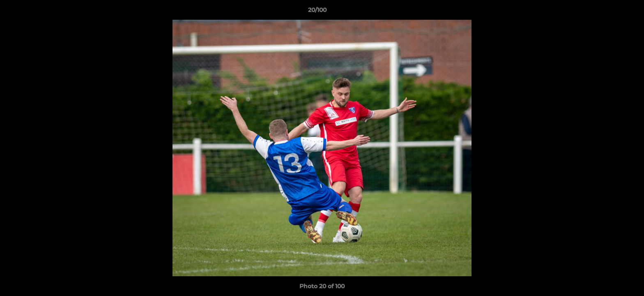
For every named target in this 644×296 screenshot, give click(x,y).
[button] (609, 12)
